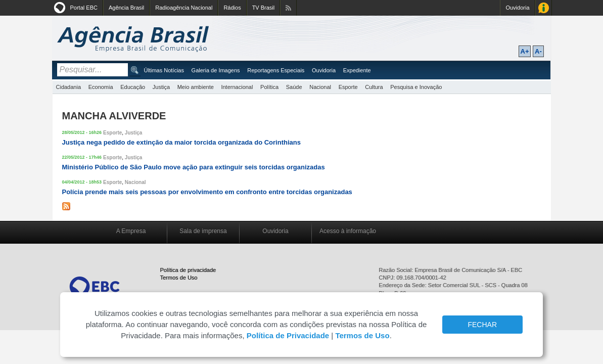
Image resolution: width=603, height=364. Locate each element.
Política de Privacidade (288, 335)
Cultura (374, 87)
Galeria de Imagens (216, 70)
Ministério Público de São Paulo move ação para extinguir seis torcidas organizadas (194, 167)
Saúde (294, 87)
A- (538, 51)
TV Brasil (264, 8)
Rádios (232, 8)
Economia (101, 87)
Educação (133, 87)
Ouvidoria (517, 8)
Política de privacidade (188, 270)
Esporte (348, 87)
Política (269, 87)
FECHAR (482, 325)
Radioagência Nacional (184, 8)
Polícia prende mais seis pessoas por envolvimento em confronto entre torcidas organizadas (207, 192)
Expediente (357, 70)
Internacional (237, 87)
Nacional (320, 87)
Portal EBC (84, 8)
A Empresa (131, 231)
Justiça (161, 87)
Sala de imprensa (203, 231)
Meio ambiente (196, 87)
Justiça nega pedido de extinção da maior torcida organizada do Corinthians (181, 142)
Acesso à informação (348, 231)
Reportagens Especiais (276, 70)
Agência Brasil (126, 8)
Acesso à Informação (544, 8)
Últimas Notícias (164, 70)
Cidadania (69, 87)
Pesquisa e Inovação (416, 87)
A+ (525, 51)
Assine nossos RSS (288, 8)
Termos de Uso (179, 278)
